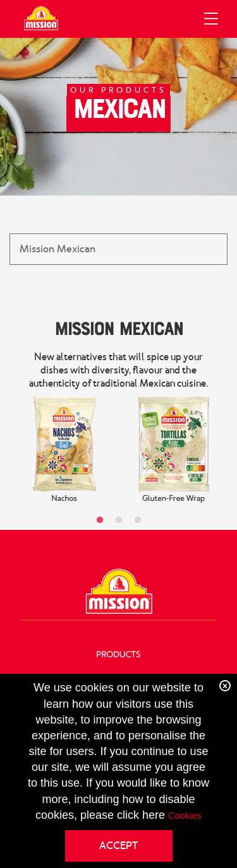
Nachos (64, 498)
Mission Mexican (118, 328)
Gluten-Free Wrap (173, 498)
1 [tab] (100, 520)
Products (118, 655)
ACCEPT (118, 846)
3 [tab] (138, 520)
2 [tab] (119, 520)
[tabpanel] (64, 451)
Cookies (185, 816)
